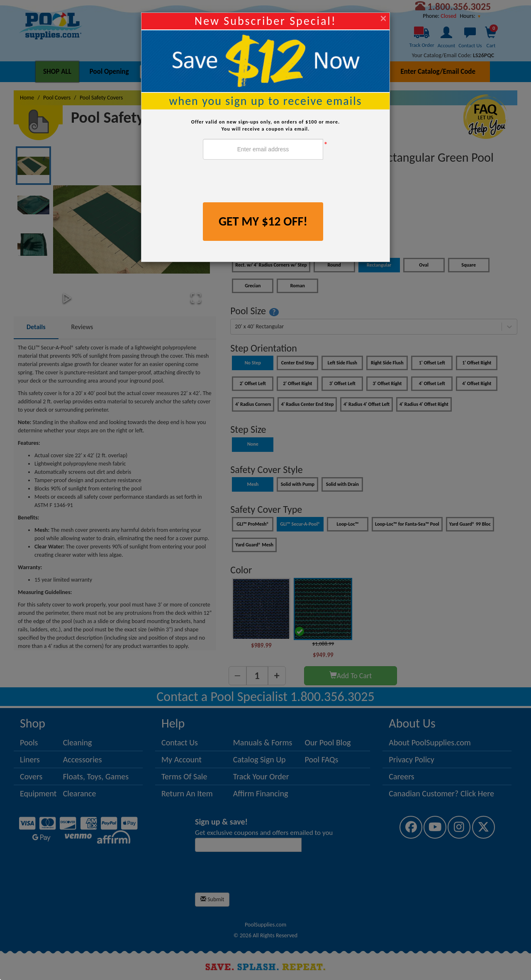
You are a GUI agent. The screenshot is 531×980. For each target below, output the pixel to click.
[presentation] (266, 182)
